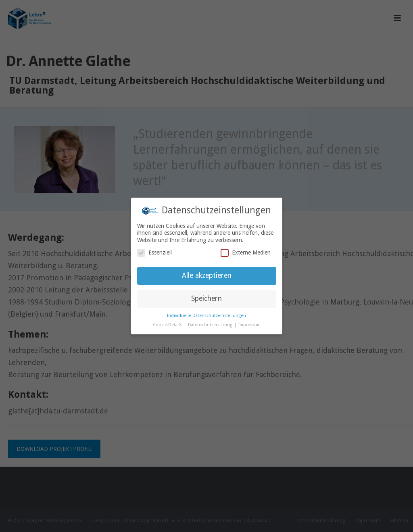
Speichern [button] (206, 298)
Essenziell (154, 253)
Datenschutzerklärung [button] (211, 325)
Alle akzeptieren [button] (207, 275)
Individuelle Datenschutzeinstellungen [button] (206, 316)
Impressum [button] (249, 325)
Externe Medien (246, 253)
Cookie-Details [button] (168, 325)
